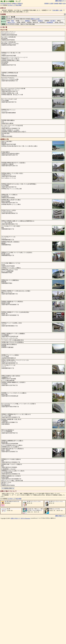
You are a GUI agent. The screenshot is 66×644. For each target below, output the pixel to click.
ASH (22, 640)
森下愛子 (53, 21)
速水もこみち (11, 22)
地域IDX (20, 3)
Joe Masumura (27, 640)
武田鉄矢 (40, 21)
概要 (60, 3)
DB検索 (56, 3)
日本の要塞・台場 (57, 10)
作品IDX (9, 3)
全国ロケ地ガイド (15, 640)
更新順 (46, 3)
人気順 (51, 3)
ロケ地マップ (12, 5)
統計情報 (19, 5)
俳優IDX (14, 3)
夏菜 (13, 21)
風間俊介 (28, 21)
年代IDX (3, 3)
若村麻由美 (50, 22)
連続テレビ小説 (35, 19)
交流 (64, 3)
